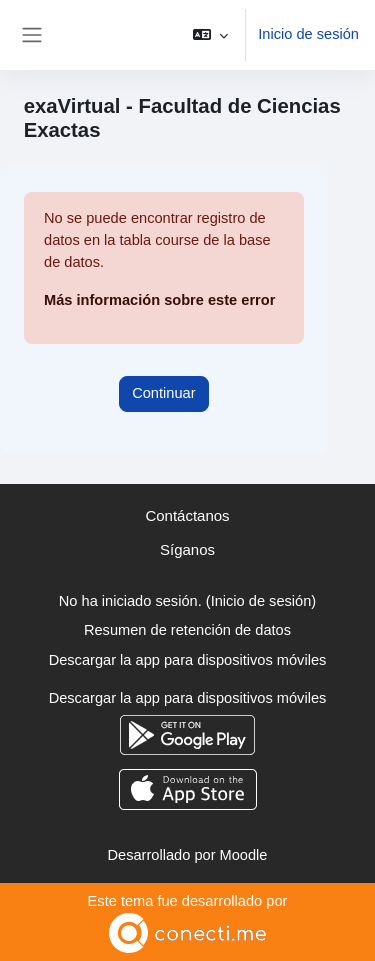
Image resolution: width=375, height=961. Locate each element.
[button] (210, 35)
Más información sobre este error (159, 300)
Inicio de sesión (308, 34)
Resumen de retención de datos (187, 630)
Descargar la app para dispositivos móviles (188, 660)
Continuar (163, 393)
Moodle (244, 855)
